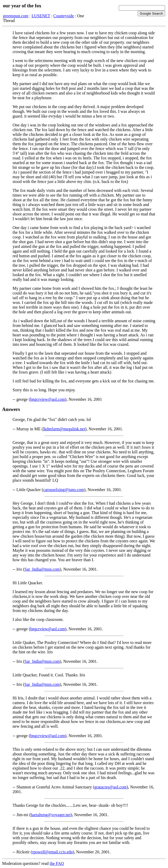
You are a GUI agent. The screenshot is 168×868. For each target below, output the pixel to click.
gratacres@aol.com (110, 787)
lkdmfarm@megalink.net (64, 429)
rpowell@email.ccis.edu (52, 852)
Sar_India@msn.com (42, 569)
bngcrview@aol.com (47, 399)
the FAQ (57, 863)
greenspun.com (16, 16)
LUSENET (41, 16)
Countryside (64, 16)
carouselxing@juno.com (64, 490)
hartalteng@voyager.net (51, 815)
